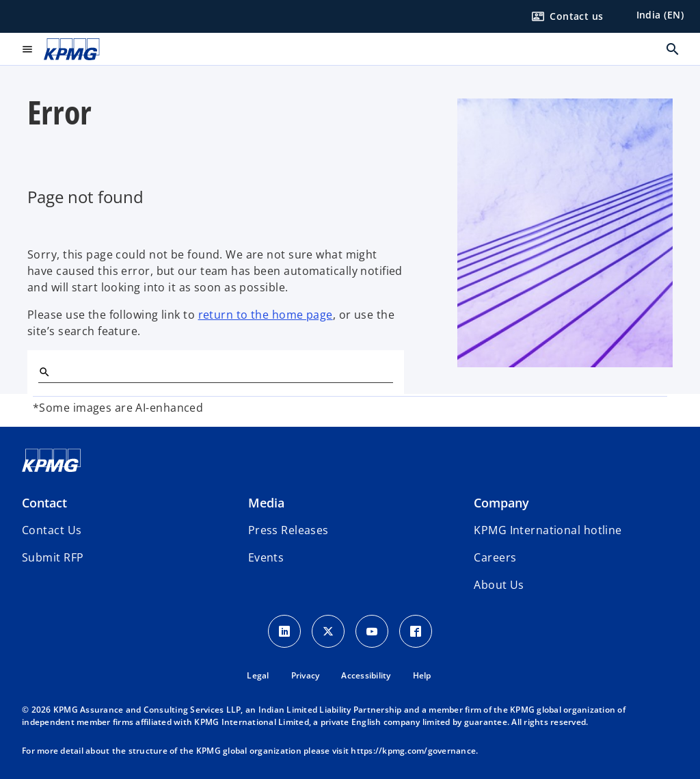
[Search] (44, 371)
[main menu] (27, 49)
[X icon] (328, 631)
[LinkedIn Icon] (284, 631)
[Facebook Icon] (416, 631)
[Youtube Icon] (372, 631)
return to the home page (266, 315)
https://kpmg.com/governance (413, 751)
